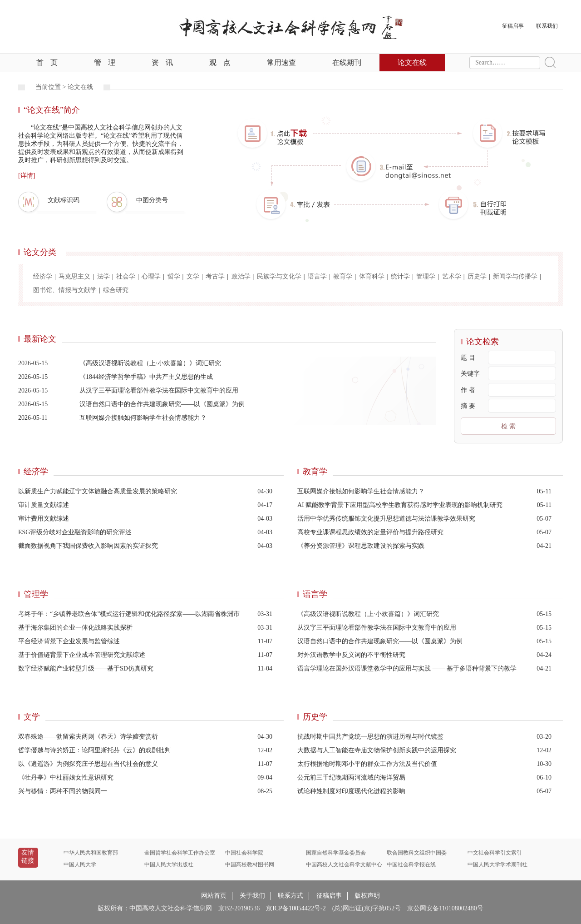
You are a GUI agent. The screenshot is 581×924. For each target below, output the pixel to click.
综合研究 (116, 290)
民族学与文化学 (279, 276)
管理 (105, 62)
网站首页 (214, 896)
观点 (220, 62)
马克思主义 (74, 276)
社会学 (126, 276)
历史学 (477, 276)
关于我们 (252, 896)
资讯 (162, 62)
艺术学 (452, 276)
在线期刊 (347, 62)
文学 (193, 276)
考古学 (215, 276)
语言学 (317, 276)
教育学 (343, 276)
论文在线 (412, 62)
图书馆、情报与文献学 (65, 290)
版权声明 (367, 896)
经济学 (43, 276)
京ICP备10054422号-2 (296, 908)
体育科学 (372, 276)
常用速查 (281, 62)
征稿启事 (329, 896)
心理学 (151, 276)
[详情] (27, 176)
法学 (103, 276)
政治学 (241, 276)
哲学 (174, 276)
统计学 (400, 276)
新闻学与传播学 (515, 276)
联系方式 (290, 896)
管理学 (426, 276)
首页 (47, 62)
